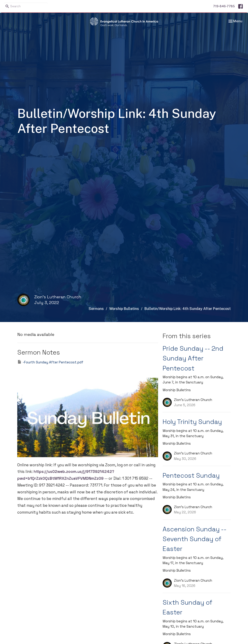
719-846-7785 (224, 6)
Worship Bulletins (124, 309)
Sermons (96, 309)
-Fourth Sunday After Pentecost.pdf (50, 362)
